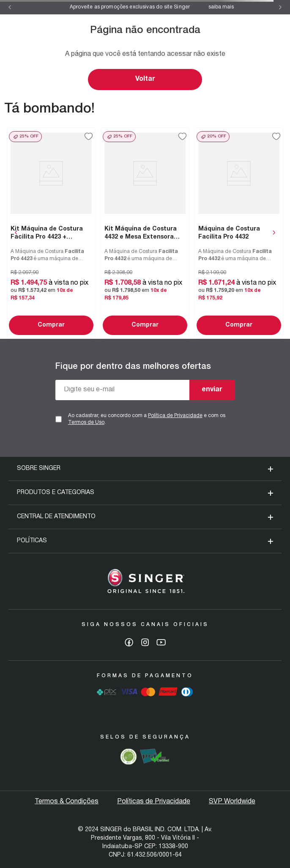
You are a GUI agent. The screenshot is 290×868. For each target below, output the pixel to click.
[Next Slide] (280, 7)
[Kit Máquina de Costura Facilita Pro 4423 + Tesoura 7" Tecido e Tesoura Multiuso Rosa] (51, 233)
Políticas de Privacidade (154, 802)
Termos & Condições (67, 802)
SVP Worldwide (232, 802)
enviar (212, 390)
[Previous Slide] (10, 7)
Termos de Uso (86, 422)
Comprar (51, 325)
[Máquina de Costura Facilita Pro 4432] (239, 233)
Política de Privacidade (175, 416)
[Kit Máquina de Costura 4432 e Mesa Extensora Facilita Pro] (145, 233)
